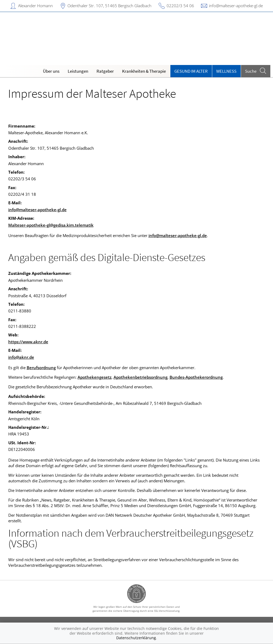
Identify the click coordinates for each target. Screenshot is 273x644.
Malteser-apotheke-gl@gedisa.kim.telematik (51, 225)
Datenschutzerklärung (136, 638)
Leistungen (78, 71)
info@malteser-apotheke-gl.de (236, 6)
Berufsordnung (41, 368)
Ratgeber (105, 71)
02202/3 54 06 (180, 6)
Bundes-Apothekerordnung (196, 377)
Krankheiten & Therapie (144, 71)
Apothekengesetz (95, 377)
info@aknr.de (21, 357)
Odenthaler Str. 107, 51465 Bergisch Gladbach (109, 6)
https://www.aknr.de (28, 342)
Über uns (51, 71)
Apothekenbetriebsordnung (140, 377)
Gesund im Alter (191, 71)
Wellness (226, 71)
